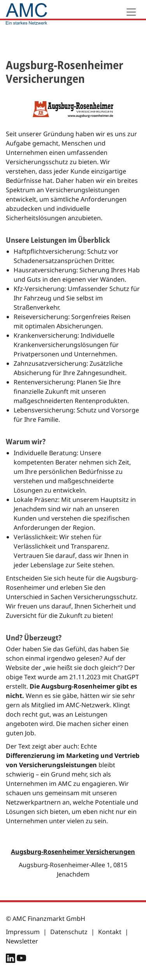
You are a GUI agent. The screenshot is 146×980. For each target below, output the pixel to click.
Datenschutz (69, 932)
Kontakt (110, 932)
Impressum (23, 932)
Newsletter (22, 941)
